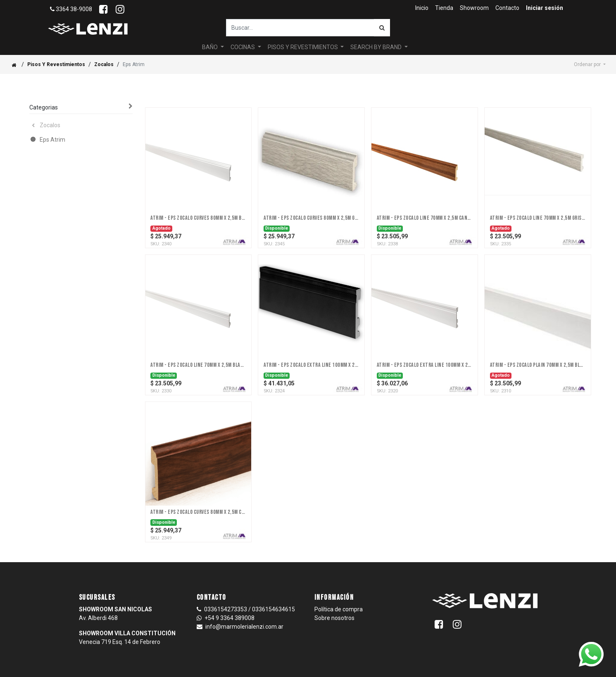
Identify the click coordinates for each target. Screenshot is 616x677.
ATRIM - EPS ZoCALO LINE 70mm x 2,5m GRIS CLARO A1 (538, 203)
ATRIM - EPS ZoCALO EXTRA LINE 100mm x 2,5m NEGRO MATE (311, 350)
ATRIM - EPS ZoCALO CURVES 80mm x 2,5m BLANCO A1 (198, 203)
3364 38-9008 (71, 9)
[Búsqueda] (382, 28)
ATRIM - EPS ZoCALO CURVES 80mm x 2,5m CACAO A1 (198, 497)
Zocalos (104, 49)
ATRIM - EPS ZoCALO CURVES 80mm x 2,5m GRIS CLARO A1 (311, 203)
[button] (590, 49)
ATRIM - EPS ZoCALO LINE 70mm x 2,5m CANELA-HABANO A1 (425, 203)
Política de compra (339, 594)
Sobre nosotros (334, 603)
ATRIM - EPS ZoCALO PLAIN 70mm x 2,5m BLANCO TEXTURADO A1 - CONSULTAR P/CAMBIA (538, 350)
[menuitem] (422, 8)
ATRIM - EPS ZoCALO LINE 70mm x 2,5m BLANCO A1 (198, 350)
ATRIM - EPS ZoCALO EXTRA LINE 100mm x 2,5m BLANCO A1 (425, 350)
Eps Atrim (52, 124)
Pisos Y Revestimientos (56, 49)
